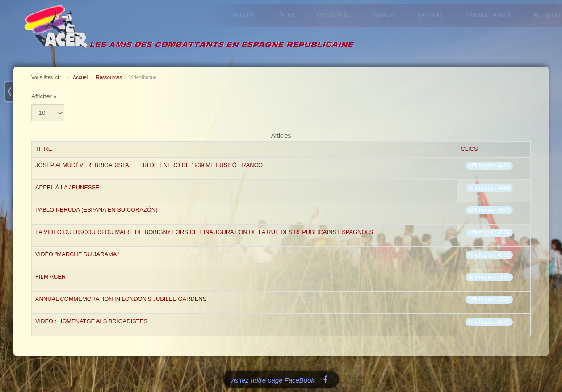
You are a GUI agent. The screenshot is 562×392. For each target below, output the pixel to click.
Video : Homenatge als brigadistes (91, 321)
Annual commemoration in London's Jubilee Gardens (121, 299)
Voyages (386, 15)
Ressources (335, 15)
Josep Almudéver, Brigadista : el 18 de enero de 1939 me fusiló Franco (149, 165)
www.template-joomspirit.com (3, 341)
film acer (50, 277)
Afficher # (44, 96)
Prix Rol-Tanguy (490, 15)
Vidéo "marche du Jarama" (77, 254)
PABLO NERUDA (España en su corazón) (96, 210)
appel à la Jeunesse (67, 187)
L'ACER (287, 15)
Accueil (246, 15)
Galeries (432, 15)
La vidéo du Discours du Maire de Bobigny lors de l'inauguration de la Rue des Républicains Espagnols (204, 232)
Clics (470, 149)
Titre (44, 149)
